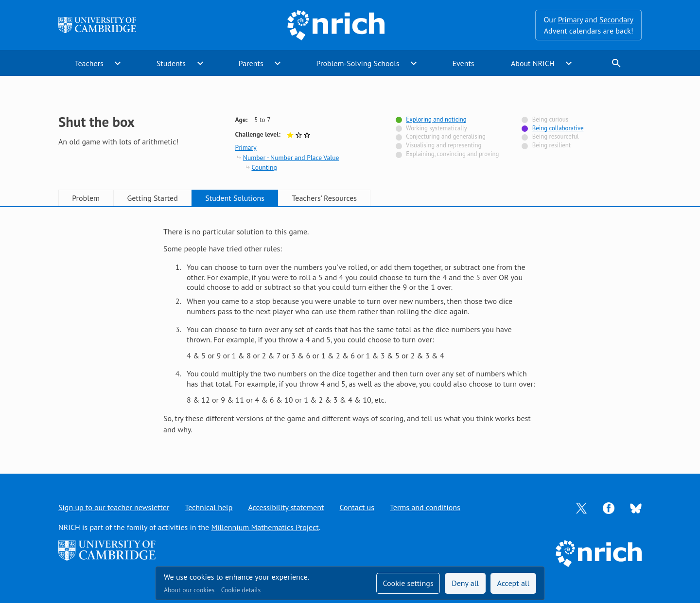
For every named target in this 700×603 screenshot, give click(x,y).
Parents (251, 63)
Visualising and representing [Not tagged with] (444, 145)
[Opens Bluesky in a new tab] (636, 508)
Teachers (89, 63)
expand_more (118, 63)
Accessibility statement (286, 507)
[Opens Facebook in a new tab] (609, 507)
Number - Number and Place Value (291, 158)
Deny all (465, 583)
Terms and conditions (425, 507)
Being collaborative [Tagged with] (558, 128)
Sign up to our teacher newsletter (114, 507)
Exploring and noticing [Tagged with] (436, 119)
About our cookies (189, 590)
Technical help (209, 507)
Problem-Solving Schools (358, 63)
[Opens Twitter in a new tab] (581, 507)
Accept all (514, 583)
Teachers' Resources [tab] (324, 198)
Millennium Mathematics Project (265, 527)
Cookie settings (408, 583)
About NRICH (533, 63)
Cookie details (241, 590)
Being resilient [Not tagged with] (551, 145)
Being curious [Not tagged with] (550, 119)
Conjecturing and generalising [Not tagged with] (446, 136)
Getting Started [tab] (152, 198)
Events (463, 63)
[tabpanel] (350, 330)
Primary (570, 19)
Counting (264, 167)
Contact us (357, 507)
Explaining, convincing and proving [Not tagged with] (452, 154)
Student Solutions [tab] (235, 198)
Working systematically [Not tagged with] (437, 128)
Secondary (616, 19)
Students (171, 63)
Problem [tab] (86, 198)
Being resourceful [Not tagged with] (556, 136)
